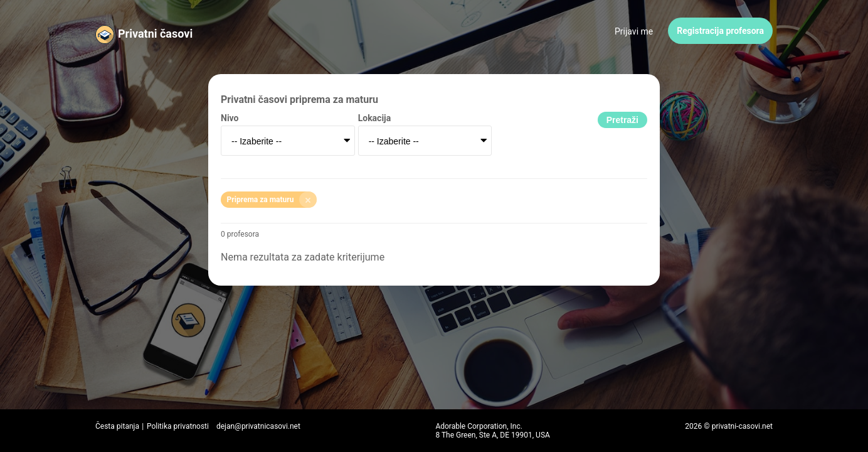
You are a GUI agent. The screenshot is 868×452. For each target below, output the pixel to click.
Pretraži (622, 120)
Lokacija (375, 118)
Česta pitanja (117, 426)
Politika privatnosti (178, 426)
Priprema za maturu (272, 200)
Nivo (230, 118)
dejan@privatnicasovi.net (258, 426)
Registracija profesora (720, 31)
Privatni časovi (155, 34)
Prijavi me (634, 31)
